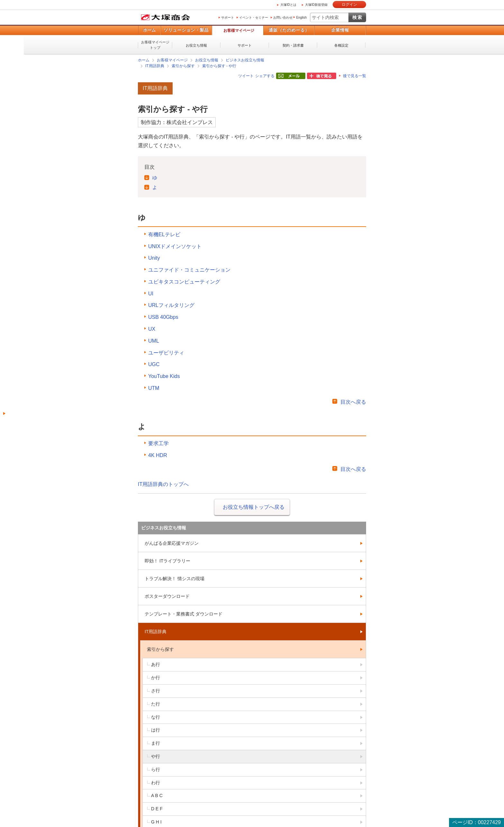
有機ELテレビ (164, 234)
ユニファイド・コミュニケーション (189, 270)
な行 (156, 717)
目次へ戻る (353, 402)
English (301, 18)
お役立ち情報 (196, 45)
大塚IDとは (288, 5)
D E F (157, 809)
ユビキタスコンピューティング (184, 282)
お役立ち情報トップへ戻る (254, 507)
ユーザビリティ (166, 353)
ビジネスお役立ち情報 (245, 60)
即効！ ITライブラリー (167, 561)
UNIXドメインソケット (175, 246)
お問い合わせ (283, 18)
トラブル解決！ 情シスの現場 (175, 579)
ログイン (349, 4)
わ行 (156, 783)
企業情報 (340, 30)
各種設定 (341, 45)
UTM (154, 388)
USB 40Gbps (163, 317)
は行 (156, 730)
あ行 (156, 664)
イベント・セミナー (254, 18)
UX (152, 329)
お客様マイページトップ (155, 45)
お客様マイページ (239, 31)
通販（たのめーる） (289, 30)
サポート (228, 18)
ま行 (156, 743)
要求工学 (158, 443)
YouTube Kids (164, 376)
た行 (156, 704)
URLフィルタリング (171, 305)
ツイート (246, 76)
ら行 (156, 769)
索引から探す (183, 66)
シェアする (265, 76)
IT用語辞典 (155, 66)
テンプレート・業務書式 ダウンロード (184, 614)
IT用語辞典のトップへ (163, 484)
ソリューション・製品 (186, 30)
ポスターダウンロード (167, 596)
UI (151, 294)
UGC (154, 364)
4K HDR (158, 455)
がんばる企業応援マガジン (172, 543)
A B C (157, 796)
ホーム (149, 30)
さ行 (156, 691)
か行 (156, 678)
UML (154, 341)
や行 (156, 756)
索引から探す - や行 (219, 66)
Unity (154, 258)
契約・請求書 (293, 45)
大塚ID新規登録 (316, 5)
